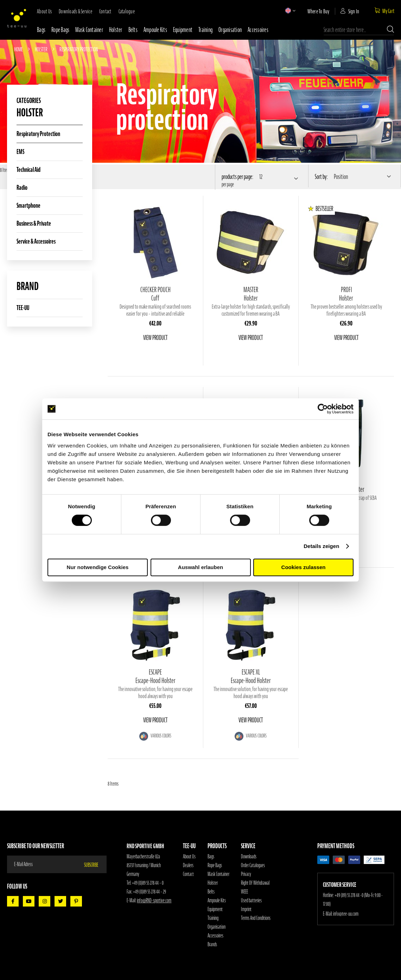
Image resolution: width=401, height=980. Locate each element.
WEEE (244, 892)
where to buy (319, 11)
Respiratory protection (38, 134)
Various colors (161, 736)
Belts (133, 30)
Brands (212, 944)
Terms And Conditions (256, 918)
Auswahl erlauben (200, 567)
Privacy (246, 874)
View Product (155, 338)
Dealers (188, 865)
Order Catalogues (253, 865)
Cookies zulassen (304, 567)
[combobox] (359, 30)
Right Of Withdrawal (255, 883)
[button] (288, 11)
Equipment (183, 30)
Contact (188, 874)
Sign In (354, 11)
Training (205, 30)
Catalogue (127, 11)
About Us (189, 857)
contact (105, 11)
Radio (22, 188)
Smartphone (28, 205)
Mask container (89, 30)
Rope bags (60, 30)
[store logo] (17, 18)
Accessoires (258, 30)
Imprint (246, 909)
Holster (116, 30)
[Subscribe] (95, 864)
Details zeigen (321, 546)
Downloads (249, 857)
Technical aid (28, 170)
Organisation (230, 30)
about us (44, 11)
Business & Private (34, 223)
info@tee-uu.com (346, 914)
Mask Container (218, 874)
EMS (20, 152)
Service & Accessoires (36, 241)
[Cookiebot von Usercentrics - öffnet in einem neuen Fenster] (323, 409)
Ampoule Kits (155, 30)
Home (19, 49)
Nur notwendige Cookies (98, 567)
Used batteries (251, 901)
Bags (41, 30)
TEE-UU (23, 308)
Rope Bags (215, 865)
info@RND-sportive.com (154, 901)
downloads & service (75, 11)
